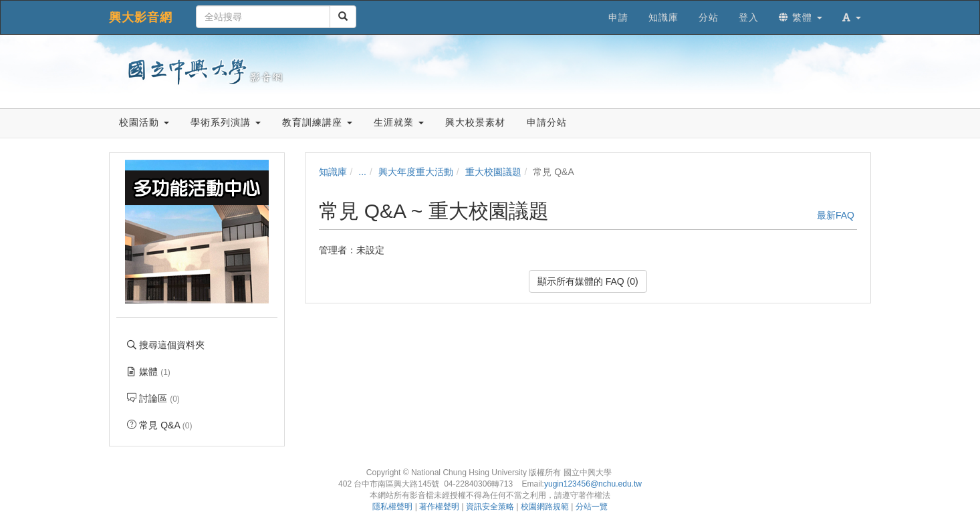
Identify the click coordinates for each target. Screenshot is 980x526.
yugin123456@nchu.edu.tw (593, 484)
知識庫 (333, 172)
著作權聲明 (439, 507)
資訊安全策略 (490, 507)
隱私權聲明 (392, 507)
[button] (852, 17)
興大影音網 (141, 17)
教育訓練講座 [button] (317, 122)
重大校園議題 (493, 172)
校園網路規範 (545, 507)
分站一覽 (592, 507)
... (362, 172)
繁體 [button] (801, 17)
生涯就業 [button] (399, 122)
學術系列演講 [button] (226, 122)
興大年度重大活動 (416, 172)
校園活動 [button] (144, 122)
